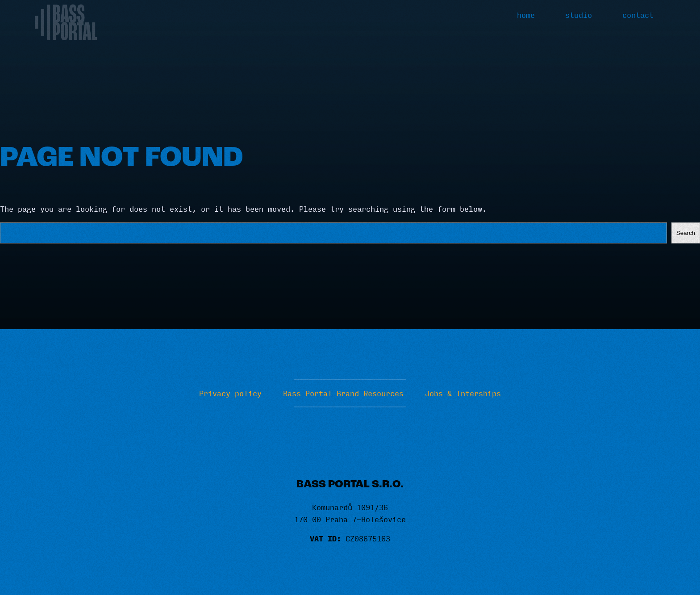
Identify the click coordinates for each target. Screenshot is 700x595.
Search (686, 233)
